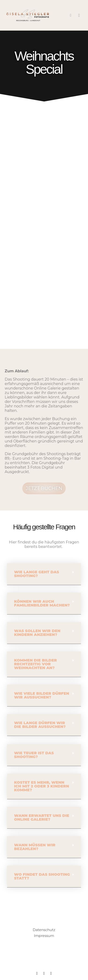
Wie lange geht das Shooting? (37, 574)
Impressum (44, 936)
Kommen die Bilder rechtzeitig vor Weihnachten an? (35, 664)
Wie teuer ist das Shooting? (34, 755)
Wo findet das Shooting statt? (42, 876)
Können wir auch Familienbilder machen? (42, 603)
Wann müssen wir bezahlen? (35, 847)
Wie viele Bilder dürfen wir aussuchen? (42, 695)
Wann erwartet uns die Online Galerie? (42, 817)
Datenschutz (44, 930)
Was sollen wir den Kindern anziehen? (37, 633)
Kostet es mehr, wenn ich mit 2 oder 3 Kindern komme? (42, 786)
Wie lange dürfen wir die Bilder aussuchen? (40, 725)
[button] (44, 574)
